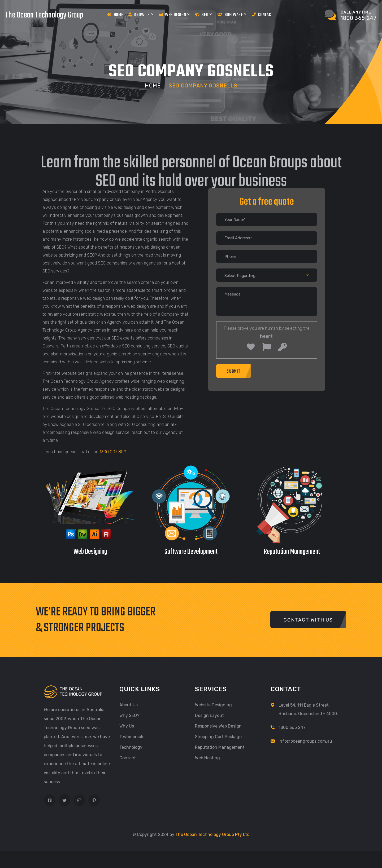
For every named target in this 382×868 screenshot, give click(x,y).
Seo (203, 15)
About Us (129, 705)
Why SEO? (129, 715)
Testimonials (132, 736)
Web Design (174, 15)
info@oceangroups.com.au (305, 741)
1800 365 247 (292, 727)
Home (115, 15)
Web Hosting (207, 758)
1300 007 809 (113, 451)
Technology (131, 747)
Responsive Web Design (218, 726)
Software (232, 15)
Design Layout (209, 715)
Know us (141, 15)
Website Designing (213, 705)
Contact (262, 15)
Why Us (127, 726)
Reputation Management (220, 747)
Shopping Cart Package (218, 736)
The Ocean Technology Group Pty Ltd (212, 834)
